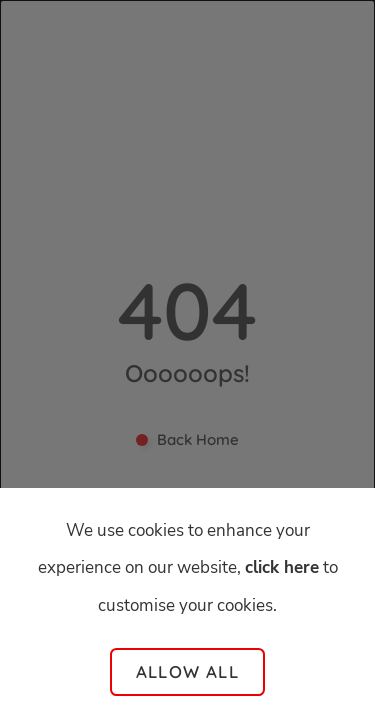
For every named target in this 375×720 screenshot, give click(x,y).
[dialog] (187, 360)
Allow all (187, 671)
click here (282, 567)
